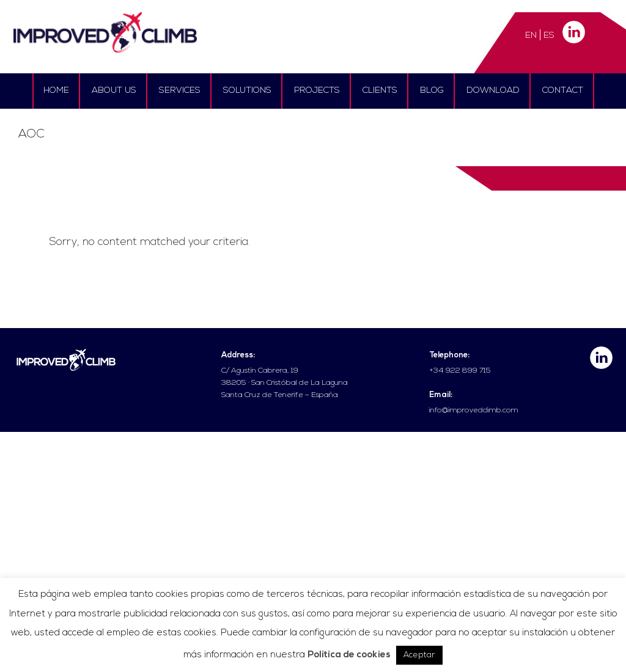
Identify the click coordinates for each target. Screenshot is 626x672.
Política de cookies (349, 655)
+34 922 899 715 (460, 371)
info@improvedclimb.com (474, 411)
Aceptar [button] (419, 655)
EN (531, 36)
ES (549, 36)
